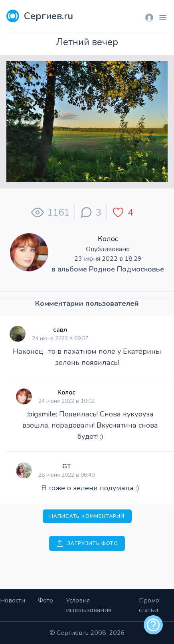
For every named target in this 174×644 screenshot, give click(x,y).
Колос (108, 239)
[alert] (153, 625)
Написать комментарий (87, 516)
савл (60, 330)
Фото (45, 600)
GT (67, 466)
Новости (13, 600)
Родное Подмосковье (127, 269)
